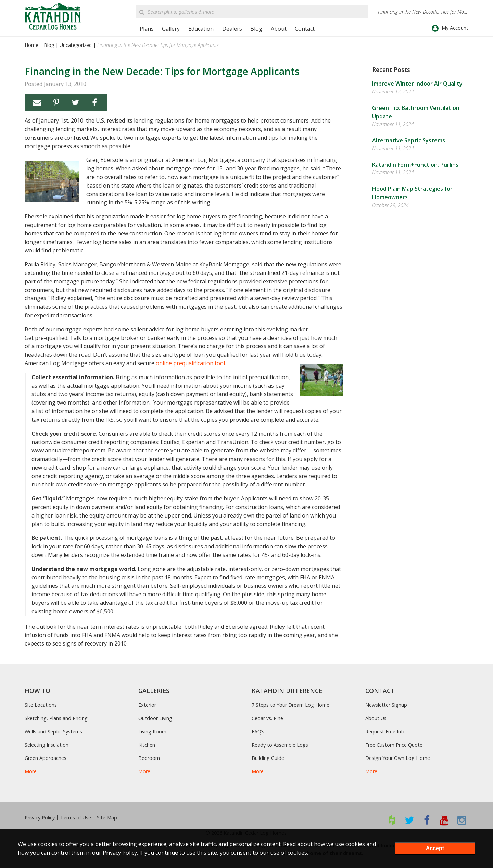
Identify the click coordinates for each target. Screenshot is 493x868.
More (31, 771)
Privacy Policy (40, 818)
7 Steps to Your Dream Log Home (290, 705)
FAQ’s (258, 732)
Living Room (152, 732)
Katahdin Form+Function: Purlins (415, 165)
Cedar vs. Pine (267, 718)
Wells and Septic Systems (53, 732)
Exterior (147, 705)
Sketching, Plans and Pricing (56, 718)
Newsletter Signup (386, 705)
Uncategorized (76, 45)
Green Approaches (46, 758)
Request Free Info (385, 732)
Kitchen (147, 745)
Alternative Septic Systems (409, 140)
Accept (435, 848)
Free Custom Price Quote (394, 745)
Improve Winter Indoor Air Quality (417, 84)
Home (31, 45)
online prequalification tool (190, 363)
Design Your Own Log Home (398, 758)
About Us (376, 718)
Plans (147, 29)
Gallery (171, 29)
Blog (256, 29)
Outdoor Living (155, 718)
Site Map (107, 818)
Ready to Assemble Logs (280, 745)
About (279, 29)
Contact (305, 29)
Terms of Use (76, 818)
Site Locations (41, 705)
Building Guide (268, 758)
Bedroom (149, 758)
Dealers (232, 29)
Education (201, 29)
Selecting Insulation (47, 745)
